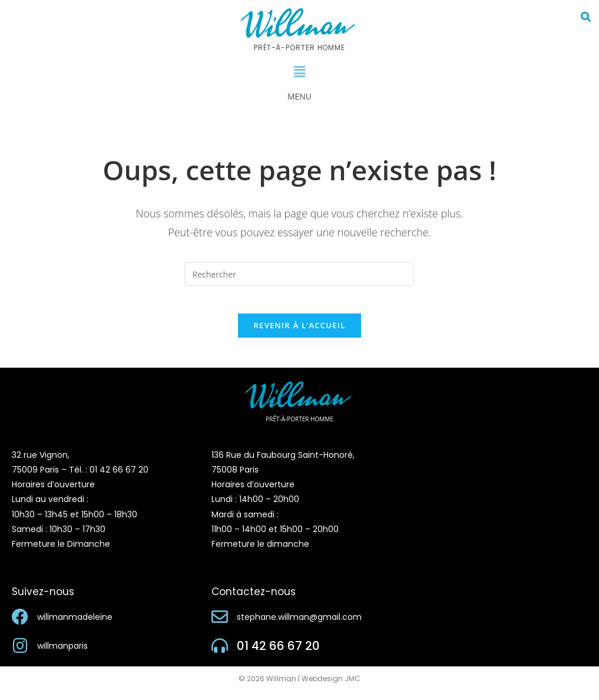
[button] (299, 72)
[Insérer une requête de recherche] (299, 274)
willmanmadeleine (75, 626)
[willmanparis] (20, 655)
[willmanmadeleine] (20, 626)
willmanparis (62, 655)
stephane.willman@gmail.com (299, 626)
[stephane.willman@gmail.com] (220, 626)
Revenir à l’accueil (299, 334)
